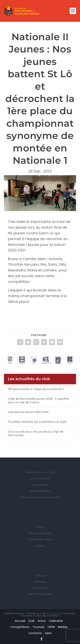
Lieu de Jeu (40, 588)
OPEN (51, 627)
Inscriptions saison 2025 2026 (28, 412)
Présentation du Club (40, 472)
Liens (40, 527)
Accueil (20, 621)
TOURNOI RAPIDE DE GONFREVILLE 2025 (37, 422)
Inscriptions (40, 485)
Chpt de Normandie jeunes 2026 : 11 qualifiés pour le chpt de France (39, 400)
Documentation (40, 533)
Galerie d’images (40, 539)
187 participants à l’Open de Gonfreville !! (36, 389)
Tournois (39, 627)
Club (31, 621)
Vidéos (40, 546)
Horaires (40, 582)
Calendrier (56, 621)
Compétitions (20, 627)
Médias (63, 627)
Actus (42, 621)
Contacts (40, 576)
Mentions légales (40, 594)
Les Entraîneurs (40, 478)
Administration (40, 491)
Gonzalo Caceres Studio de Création (48, 615)
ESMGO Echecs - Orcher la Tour (26, 613)
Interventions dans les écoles (40, 497)
